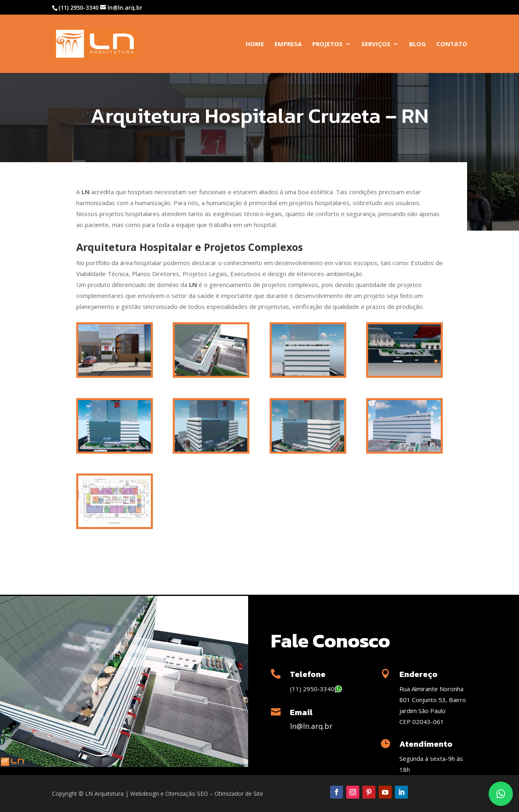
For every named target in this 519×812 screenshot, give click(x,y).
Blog (417, 44)
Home (255, 44)
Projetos (327, 44)
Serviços (376, 44)
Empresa (288, 44)
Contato (452, 44)
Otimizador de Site (239, 794)
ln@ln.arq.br (311, 726)
